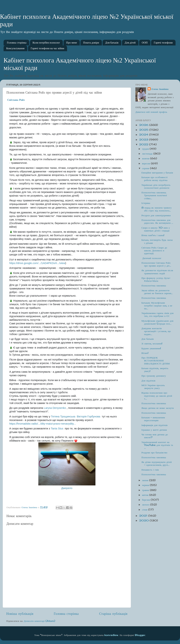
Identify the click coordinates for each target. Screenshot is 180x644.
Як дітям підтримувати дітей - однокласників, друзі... (157, 463)
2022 (144, 144)
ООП (145, 43)
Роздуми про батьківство (154, 452)
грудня (146, 149)
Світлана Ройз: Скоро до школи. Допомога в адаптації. (154, 250)
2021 (144, 516)
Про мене (72, 43)
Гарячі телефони (163, 43)
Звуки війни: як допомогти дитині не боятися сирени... (157, 292)
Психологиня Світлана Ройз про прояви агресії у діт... (156, 264)
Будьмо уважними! (151, 348)
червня (146, 485)
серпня (146, 168)
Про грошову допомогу (154, 376)
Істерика (146, 203)
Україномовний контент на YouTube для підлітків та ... (157, 445)
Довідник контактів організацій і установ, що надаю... (156, 331)
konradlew (111, 635)
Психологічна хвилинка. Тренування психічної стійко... (154, 195)
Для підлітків (148, 381)
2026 (144, 125)
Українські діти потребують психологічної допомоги (156, 186)
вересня (146, 163)
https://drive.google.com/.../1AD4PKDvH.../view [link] (37, 263)
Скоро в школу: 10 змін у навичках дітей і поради (156, 229)
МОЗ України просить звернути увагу (153, 387)
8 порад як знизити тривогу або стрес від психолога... (157, 209)
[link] (16, 100)
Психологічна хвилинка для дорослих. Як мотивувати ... (157, 221)
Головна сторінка (17, 43)
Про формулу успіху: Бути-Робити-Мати (156, 279)
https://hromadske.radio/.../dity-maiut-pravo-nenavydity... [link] (43, 424)
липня (146, 480)
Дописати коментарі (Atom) (39, 621)
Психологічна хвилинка (154, 285)
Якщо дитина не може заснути (158, 408)
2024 (144, 135)
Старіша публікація (113, 614)
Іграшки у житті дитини (154, 430)
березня (146, 500)
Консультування (15, 48)
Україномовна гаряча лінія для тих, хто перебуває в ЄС (158, 314)
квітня (146, 495)
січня (145, 510)
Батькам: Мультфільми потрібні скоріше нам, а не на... (157, 306)
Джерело (67, 488)
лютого (146, 505)
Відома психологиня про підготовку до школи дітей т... (157, 396)
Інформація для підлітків (154, 425)
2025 (144, 130)
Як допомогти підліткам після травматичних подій (157, 272)
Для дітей (130, 43)
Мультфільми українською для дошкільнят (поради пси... (157, 322)
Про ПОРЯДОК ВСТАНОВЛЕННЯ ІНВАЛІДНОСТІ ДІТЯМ (156, 360)
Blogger (140, 635)
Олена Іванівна (160, 89)
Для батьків (112, 43)
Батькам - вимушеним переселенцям (153, 419)
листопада (148, 154)
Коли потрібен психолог (46, 43)
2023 (144, 140)
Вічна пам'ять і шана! (153, 235)
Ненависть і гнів (150, 470)
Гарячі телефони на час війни (47, 48)
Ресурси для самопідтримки (156, 215)
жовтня (146, 158)
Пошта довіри (91, 43)
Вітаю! (145, 353)
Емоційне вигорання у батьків (157, 173)
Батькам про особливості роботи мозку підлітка (154, 179)
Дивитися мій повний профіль (151, 112)
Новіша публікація (20, 614)
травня (146, 490)
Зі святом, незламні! (152, 343)
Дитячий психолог (151, 258)
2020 (144, 520)
